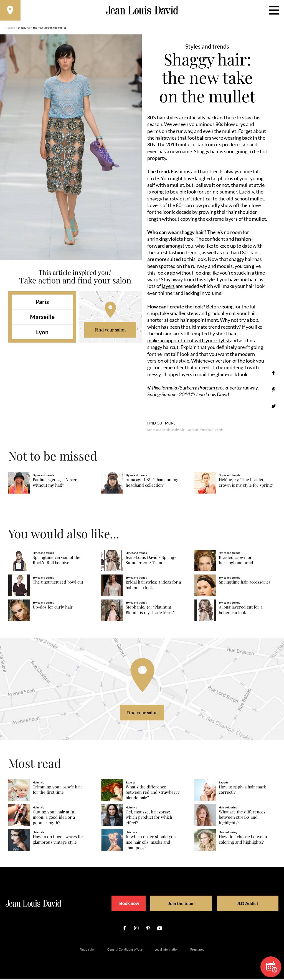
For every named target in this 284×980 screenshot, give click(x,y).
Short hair (206, 431)
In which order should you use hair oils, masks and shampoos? (151, 844)
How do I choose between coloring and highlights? (243, 841)
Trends (219, 431)
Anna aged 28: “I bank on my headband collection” (152, 483)
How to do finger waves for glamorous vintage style (58, 841)
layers (168, 288)
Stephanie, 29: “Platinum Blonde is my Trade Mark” (150, 611)
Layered (192, 431)
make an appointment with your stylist (189, 342)
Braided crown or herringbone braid (236, 561)
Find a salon (88, 951)
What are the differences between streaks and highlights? (242, 819)
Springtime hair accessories (245, 583)
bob (254, 321)
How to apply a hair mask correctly (242, 791)
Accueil (10, 29)
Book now (128, 905)
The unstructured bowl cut (58, 583)
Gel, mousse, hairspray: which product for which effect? (149, 819)
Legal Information (166, 951)
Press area (197, 951)
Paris (42, 303)
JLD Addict (238, 905)
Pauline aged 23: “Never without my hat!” (55, 483)
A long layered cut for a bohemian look (241, 611)
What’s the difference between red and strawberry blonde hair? (153, 794)
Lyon (42, 334)
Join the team (180, 905)
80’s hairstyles (163, 119)
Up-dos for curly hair (53, 608)
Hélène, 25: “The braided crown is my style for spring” (246, 483)
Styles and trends (159, 431)
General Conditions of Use (125, 951)
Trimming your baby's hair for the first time (58, 791)
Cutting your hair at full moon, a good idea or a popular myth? (55, 819)
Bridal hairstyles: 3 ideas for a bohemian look (153, 586)
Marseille (42, 319)
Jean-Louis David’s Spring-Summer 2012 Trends (151, 561)
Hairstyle (178, 431)
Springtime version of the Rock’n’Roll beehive (57, 561)
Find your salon (110, 331)
